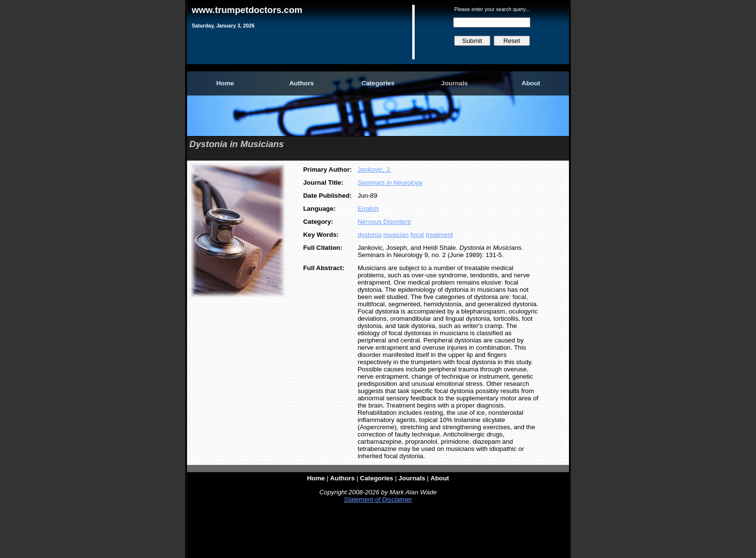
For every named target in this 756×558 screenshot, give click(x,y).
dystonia (370, 235)
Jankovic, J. (375, 170)
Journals (455, 83)
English (368, 209)
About (531, 83)
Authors (302, 83)
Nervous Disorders (384, 222)
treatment (439, 235)
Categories (378, 83)
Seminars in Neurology (390, 183)
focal (417, 235)
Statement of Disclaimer (378, 499)
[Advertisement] (378, 532)
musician (396, 235)
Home (225, 83)
